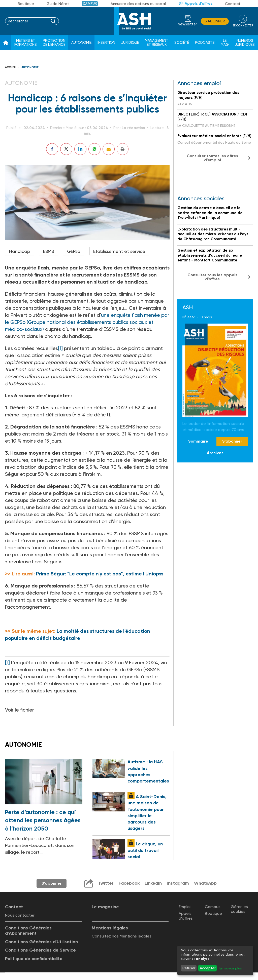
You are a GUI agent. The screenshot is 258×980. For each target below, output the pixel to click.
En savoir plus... (232, 968)
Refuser (189, 968)
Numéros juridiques (245, 43)
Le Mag (225, 43)
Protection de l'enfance (54, 43)
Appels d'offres (199, 4)
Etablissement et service (119, 251)
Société (182, 43)
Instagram (178, 883)
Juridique (130, 43)
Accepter (208, 968)
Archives (215, 453)
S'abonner (215, 21)
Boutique (26, 4)
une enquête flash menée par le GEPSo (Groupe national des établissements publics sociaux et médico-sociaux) (87, 322)
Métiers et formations (26, 43)
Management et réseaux (157, 43)
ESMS (49, 251)
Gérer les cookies (239, 909)
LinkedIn (153, 883)
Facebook (129, 883)
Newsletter (187, 24)
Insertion (106, 43)
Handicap (20, 251)
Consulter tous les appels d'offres (212, 277)
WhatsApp (205, 883)
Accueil (11, 67)
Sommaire (198, 441)
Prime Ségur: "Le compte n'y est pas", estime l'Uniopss (100, 574)
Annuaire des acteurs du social (138, 4)
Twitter (106, 883)
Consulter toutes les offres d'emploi (212, 158)
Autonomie (81, 43)
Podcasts (205, 43)
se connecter (243, 26)
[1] (60, 348)
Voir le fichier (20, 710)
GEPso (74, 251)
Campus (90, 4)
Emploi (185, 907)
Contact (233, 4)
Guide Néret (58, 4)
